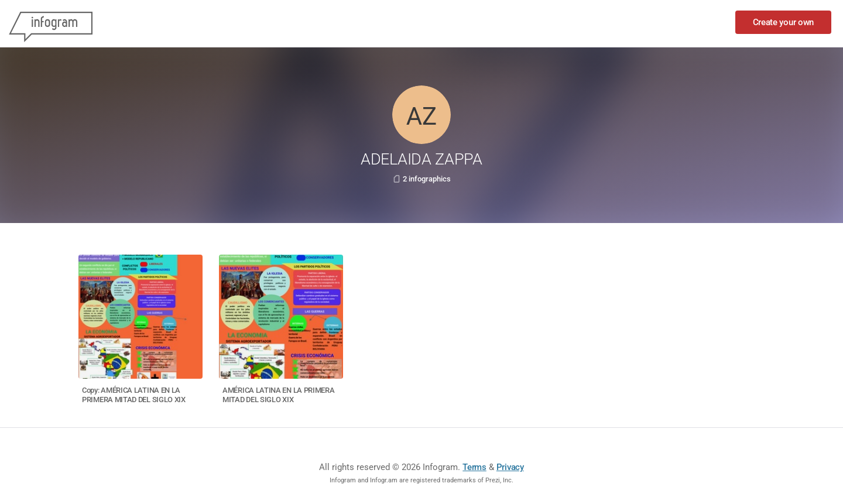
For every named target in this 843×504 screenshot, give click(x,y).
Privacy (510, 467)
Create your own (784, 22)
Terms (474, 467)
